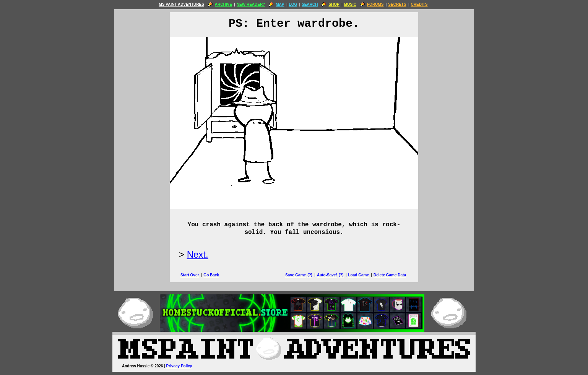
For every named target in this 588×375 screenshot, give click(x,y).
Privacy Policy (179, 366)
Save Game (296, 275)
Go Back (211, 275)
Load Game (358, 275)
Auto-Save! (327, 275)
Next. (198, 254)
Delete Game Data (390, 275)
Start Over (190, 275)
